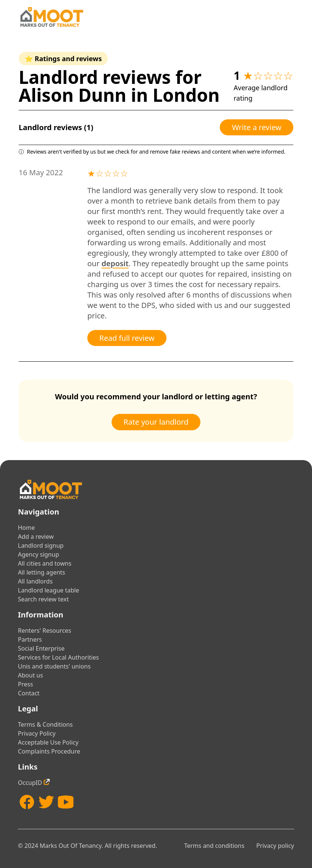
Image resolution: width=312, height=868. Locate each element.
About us (30, 675)
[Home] (52, 17)
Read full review (127, 338)
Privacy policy (275, 846)
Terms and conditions (214, 846)
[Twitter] (46, 802)
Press (25, 684)
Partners (30, 639)
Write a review (257, 127)
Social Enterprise (41, 648)
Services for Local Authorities (58, 657)
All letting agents (42, 572)
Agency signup (38, 554)
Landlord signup (41, 545)
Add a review (36, 537)
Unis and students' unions (54, 666)
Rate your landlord (156, 422)
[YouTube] (66, 802)
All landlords (35, 581)
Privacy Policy (37, 733)
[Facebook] (27, 802)
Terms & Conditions (45, 724)
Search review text (43, 599)
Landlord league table (49, 590)
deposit (115, 263)
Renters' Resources (45, 630)
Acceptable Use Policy (48, 742)
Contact (29, 693)
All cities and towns (45, 563)
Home (26, 528)
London (186, 95)
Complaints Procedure (49, 751)
